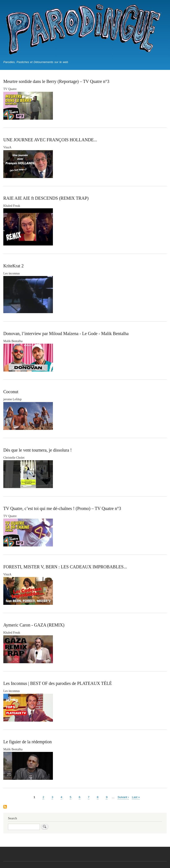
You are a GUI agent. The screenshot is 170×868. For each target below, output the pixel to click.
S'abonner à (5, 807)
